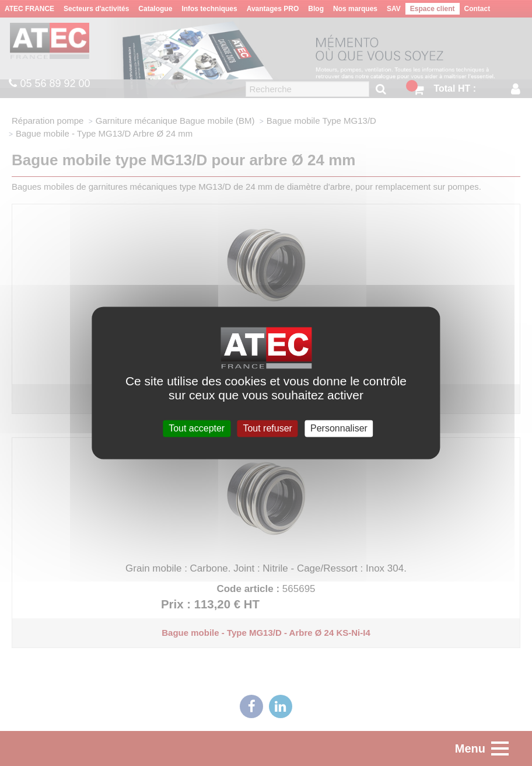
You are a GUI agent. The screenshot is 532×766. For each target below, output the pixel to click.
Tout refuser (267, 428)
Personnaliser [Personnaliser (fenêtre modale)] (339, 428)
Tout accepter (197, 428)
